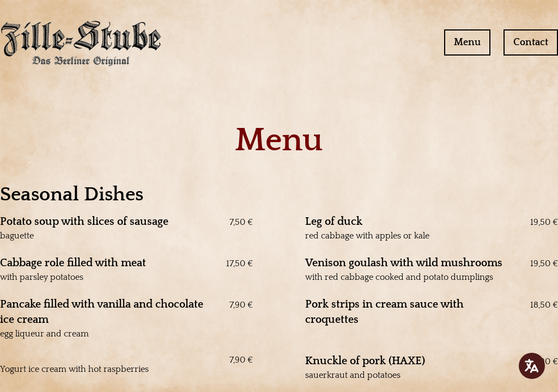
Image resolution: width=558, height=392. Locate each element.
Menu (467, 42)
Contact (531, 42)
